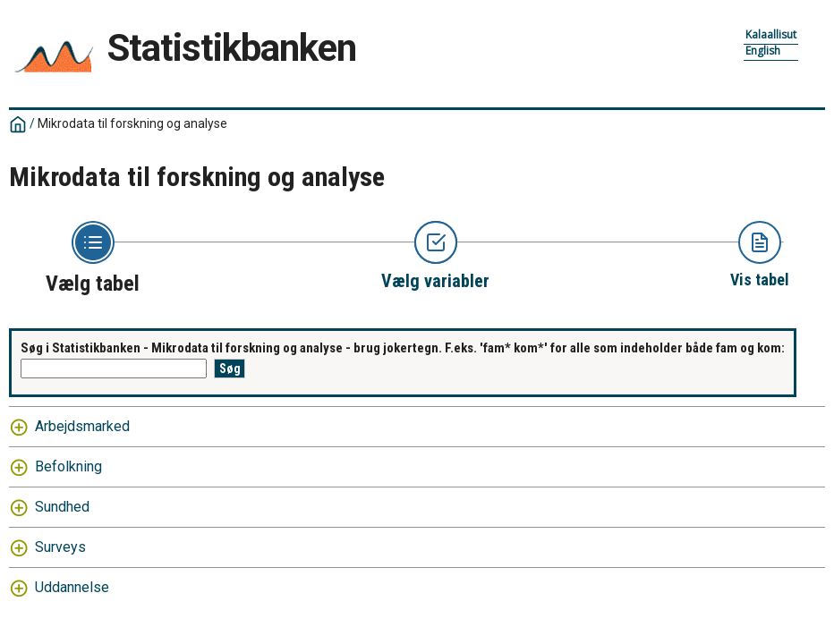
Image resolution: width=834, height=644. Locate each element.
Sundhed (62, 507)
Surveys (60, 547)
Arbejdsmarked (82, 426)
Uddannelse (72, 587)
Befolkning (68, 466)
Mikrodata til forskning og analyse (132, 123)
